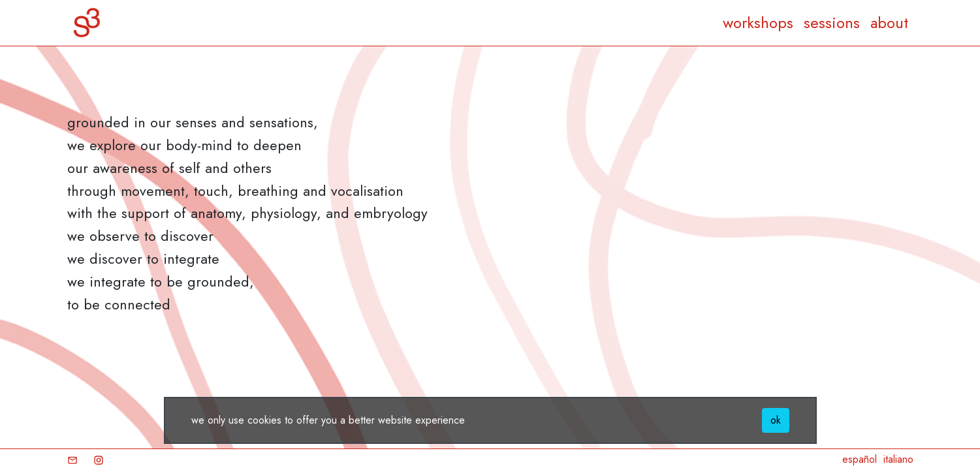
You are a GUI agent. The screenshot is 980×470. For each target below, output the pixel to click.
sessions (832, 23)
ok (776, 420)
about (889, 23)
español (860, 459)
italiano (898, 459)
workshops (758, 23)
